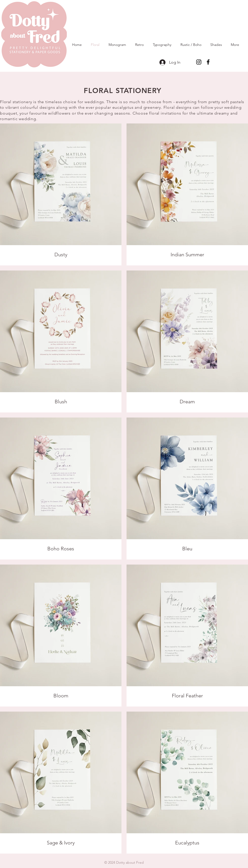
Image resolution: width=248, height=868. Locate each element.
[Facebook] (208, 62)
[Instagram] (199, 62)
